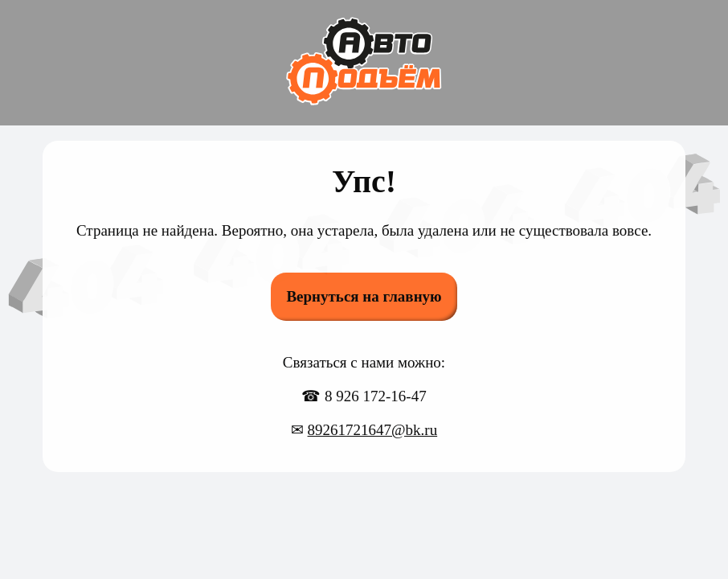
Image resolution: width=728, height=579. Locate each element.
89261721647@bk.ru (373, 430)
